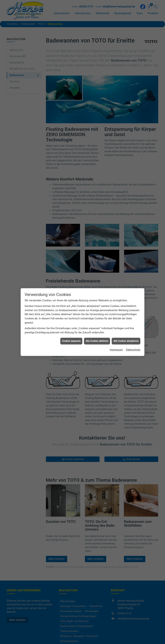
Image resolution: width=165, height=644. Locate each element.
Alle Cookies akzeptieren (126, 341)
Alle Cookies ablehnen (97, 341)
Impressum (116, 350)
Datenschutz (133, 350)
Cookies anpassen (71, 341)
